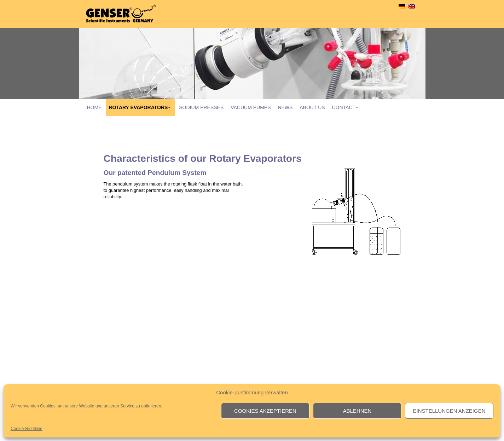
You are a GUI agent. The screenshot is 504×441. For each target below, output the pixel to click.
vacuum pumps (251, 107)
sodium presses (201, 107)
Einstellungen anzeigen (449, 411)
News (285, 107)
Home (94, 107)
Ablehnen (357, 411)
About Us (312, 107)
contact (344, 107)
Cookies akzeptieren (265, 411)
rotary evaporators (138, 107)
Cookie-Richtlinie (27, 429)
